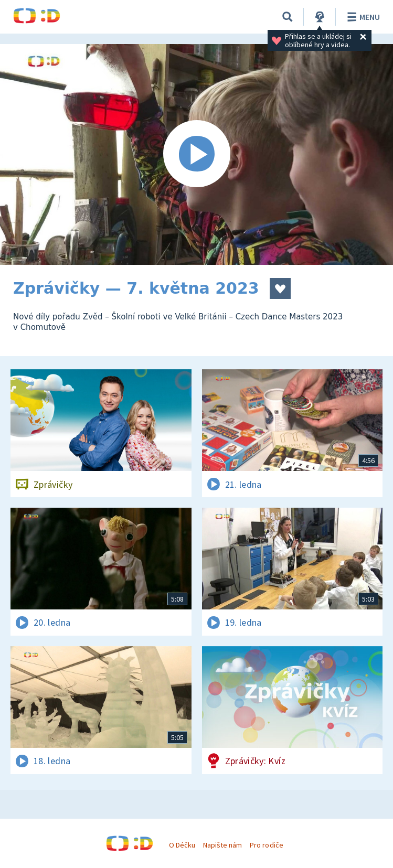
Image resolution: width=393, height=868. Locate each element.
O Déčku (182, 845)
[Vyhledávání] (288, 17)
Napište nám (222, 845)
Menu (362, 17)
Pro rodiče (266, 845)
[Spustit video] (196, 154)
